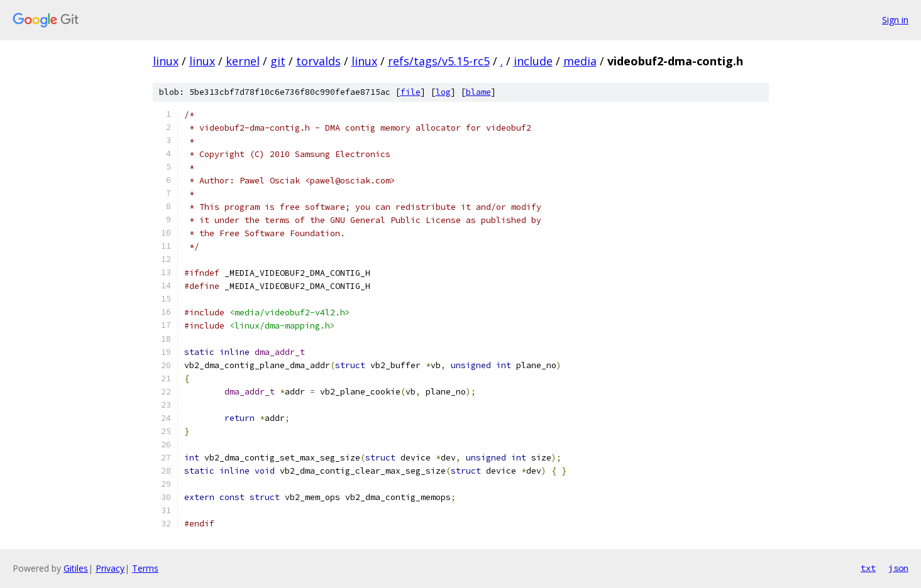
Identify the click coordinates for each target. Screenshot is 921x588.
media (580, 61)
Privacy (110, 568)
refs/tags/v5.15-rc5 (439, 61)
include (533, 61)
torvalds (318, 61)
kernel (243, 61)
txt (868, 568)
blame (478, 92)
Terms (145, 568)
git (278, 61)
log (443, 92)
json (898, 568)
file (411, 92)
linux (166, 61)
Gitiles (76, 568)
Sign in (895, 20)
